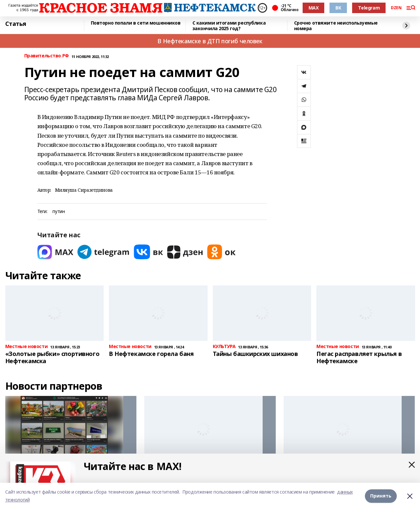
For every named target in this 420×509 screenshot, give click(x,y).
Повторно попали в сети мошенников (136, 23)
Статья (16, 24)
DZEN (396, 8)
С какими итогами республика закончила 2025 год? (229, 26)
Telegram (369, 8)
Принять (381, 496)
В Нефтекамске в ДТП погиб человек (210, 41)
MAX (314, 8)
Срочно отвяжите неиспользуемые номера (336, 26)
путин (59, 212)
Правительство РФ (47, 56)
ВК (338, 8)
